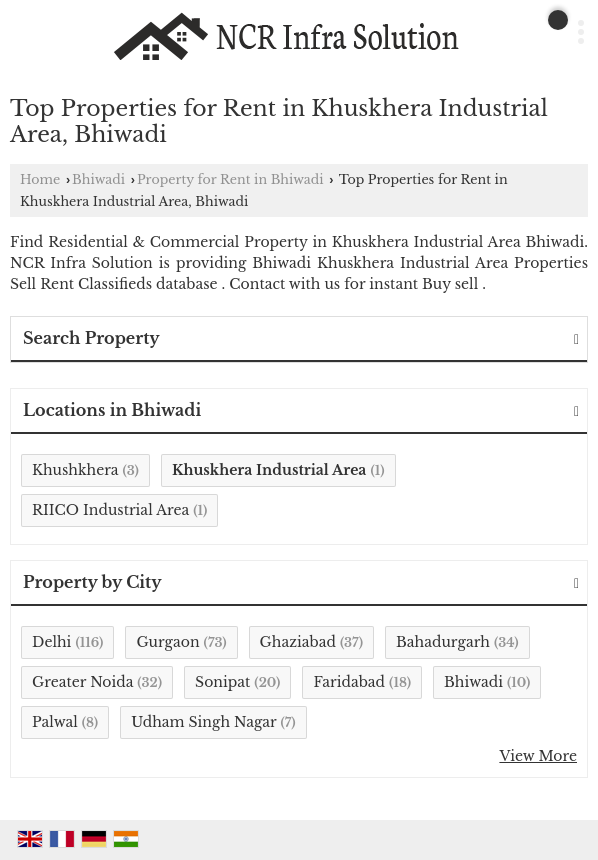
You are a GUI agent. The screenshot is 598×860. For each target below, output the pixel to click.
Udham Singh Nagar (203, 722)
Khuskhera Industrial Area (269, 470)
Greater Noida (82, 682)
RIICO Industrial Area (110, 510)
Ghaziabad (298, 642)
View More (538, 756)
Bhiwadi (98, 179)
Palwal (55, 722)
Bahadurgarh (443, 642)
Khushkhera (75, 470)
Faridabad (349, 682)
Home (40, 179)
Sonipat (222, 682)
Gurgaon (167, 642)
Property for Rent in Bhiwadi (230, 179)
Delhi (51, 642)
